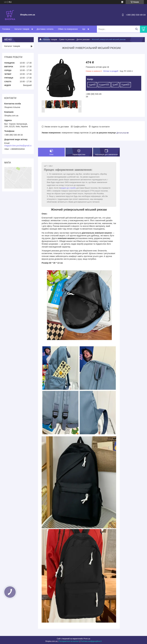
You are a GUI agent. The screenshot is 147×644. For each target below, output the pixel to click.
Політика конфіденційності (91, 641)
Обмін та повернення (68, 29)
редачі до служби (69, 188)
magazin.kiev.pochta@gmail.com (19, 146)
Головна (6, 29)
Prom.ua (87, 639)
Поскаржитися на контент (69, 641)
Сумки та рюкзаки (67, 39)
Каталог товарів (22, 29)
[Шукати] (136, 29)
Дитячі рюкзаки (83, 39)
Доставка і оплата (45, 29)
